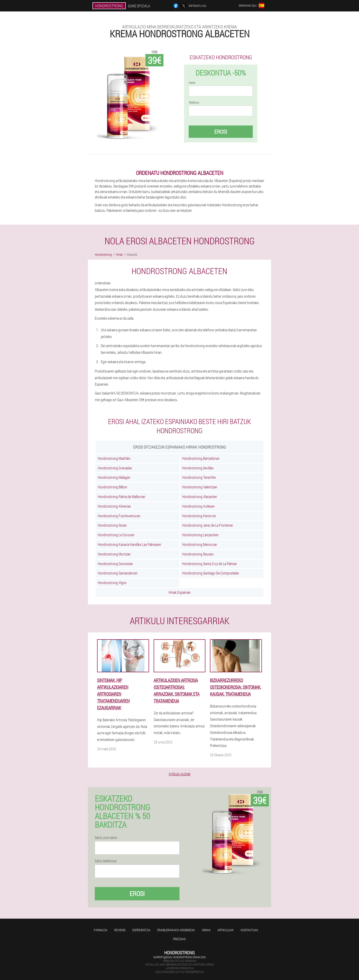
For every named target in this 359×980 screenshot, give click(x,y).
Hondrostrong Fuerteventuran (119, 516)
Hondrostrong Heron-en (199, 516)
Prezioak (179, 939)
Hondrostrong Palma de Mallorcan (122, 497)
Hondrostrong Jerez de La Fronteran (208, 525)
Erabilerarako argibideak (176, 930)
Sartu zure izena (106, 838)
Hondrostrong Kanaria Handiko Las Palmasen (129, 544)
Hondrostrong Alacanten (200, 497)
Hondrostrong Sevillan (198, 468)
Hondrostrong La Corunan (116, 535)
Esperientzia (141, 930)
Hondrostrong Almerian (114, 506)
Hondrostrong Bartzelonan (201, 458)
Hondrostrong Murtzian (114, 554)
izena (192, 83)
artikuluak (226, 930)
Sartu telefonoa (106, 861)
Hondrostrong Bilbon (113, 487)
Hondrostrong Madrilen (114, 458)
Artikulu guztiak (180, 774)
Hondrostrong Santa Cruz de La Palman (210, 564)
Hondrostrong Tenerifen (199, 477)
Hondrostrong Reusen (198, 554)
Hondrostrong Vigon (112, 583)
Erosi (221, 132)
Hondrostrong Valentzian (200, 487)
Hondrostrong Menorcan (200, 544)
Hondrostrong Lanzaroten (200, 535)
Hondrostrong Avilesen (199, 506)
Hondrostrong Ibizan (112, 525)
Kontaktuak (249, 930)
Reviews (120, 930)
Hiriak (206, 930)
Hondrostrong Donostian (115, 564)
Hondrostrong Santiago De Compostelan (211, 573)
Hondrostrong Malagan (114, 477)
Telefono (194, 103)
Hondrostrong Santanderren (118, 573)
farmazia (101, 930)
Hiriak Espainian (180, 592)
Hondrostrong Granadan (115, 468)
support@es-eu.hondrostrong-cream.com (179, 957)
